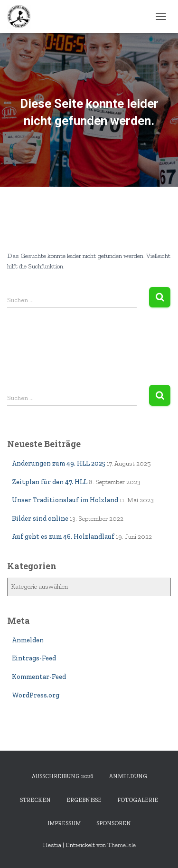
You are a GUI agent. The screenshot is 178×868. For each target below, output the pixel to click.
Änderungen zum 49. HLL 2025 (59, 463)
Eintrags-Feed (34, 658)
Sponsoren (114, 823)
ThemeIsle (122, 845)
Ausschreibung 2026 (62, 776)
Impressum (64, 823)
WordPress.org (36, 695)
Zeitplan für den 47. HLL (50, 482)
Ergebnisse (84, 800)
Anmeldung (128, 776)
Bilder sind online (40, 519)
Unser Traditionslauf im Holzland (65, 500)
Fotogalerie (138, 800)
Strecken (35, 800)
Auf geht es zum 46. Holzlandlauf (63, 537)
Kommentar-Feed (39, 677)
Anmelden (28, 640)
